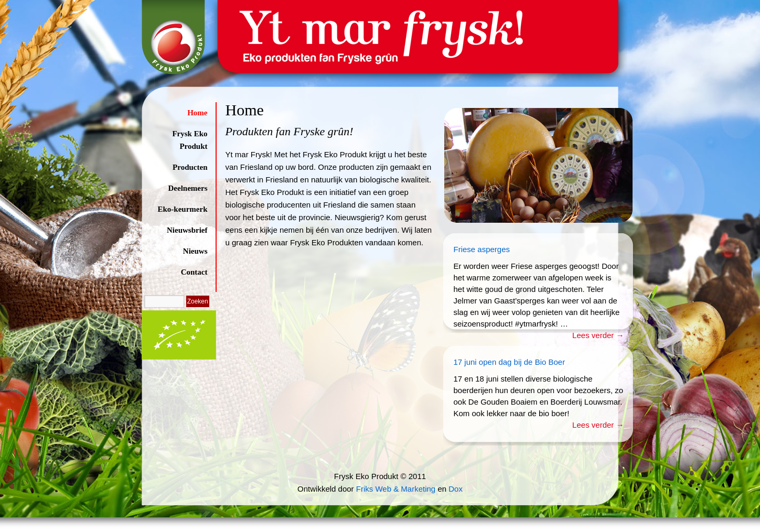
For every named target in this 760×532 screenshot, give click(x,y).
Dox (456, 489)
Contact (194, 272)
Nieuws (195, 251)
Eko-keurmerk (183, 209)
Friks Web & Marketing (396, 489)
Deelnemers (188, 188)
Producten (190, 167)
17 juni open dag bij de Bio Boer (510, 362)
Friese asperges (482, 249)
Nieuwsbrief (187, 230)
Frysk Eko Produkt (190, 140)
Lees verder (598, 335)
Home (197, 113)
